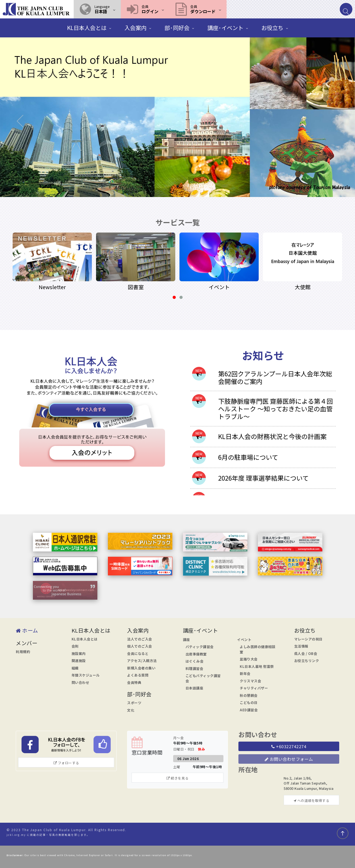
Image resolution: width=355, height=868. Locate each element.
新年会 (245, 674)
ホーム (27, 630)
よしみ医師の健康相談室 (257, 649)
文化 (131, 710)
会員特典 (134, 682)
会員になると (138, 654)
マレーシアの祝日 (308, 639)
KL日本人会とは (85, 639)
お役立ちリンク (307, 661)
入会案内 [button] (136, 28)
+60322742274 (289, 746)
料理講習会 (194, 669)
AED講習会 (249, 710)
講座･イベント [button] (225, 28)
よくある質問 (138, 675)
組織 (75, 668)
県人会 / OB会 (306, 654)
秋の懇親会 (249, 695)
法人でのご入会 (140, 639)
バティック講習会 (200, 647)
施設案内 (79, 654)
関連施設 (79, 661)
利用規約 (23, 652)
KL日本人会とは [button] (87, 28)
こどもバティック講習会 (203, 678)
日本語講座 (194, 688)
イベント (244, 640)
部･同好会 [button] (177, 28)
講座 (186, 640)
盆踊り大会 (249, 659)
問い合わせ (81, 682)
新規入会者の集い (141, 668)
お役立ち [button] (272, 28)
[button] (97, 9)
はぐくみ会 (195, 661)
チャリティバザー (254, 688)
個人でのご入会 (140, 646)
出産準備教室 (196, 654)
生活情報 (301, 646)
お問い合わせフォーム (289, 759)
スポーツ (134, 703)
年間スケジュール (86, 675)
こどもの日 (249, 702)
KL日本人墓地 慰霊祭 (257, 666)
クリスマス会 (250, 681)
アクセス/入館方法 (142, 661)
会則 (75, 646)
